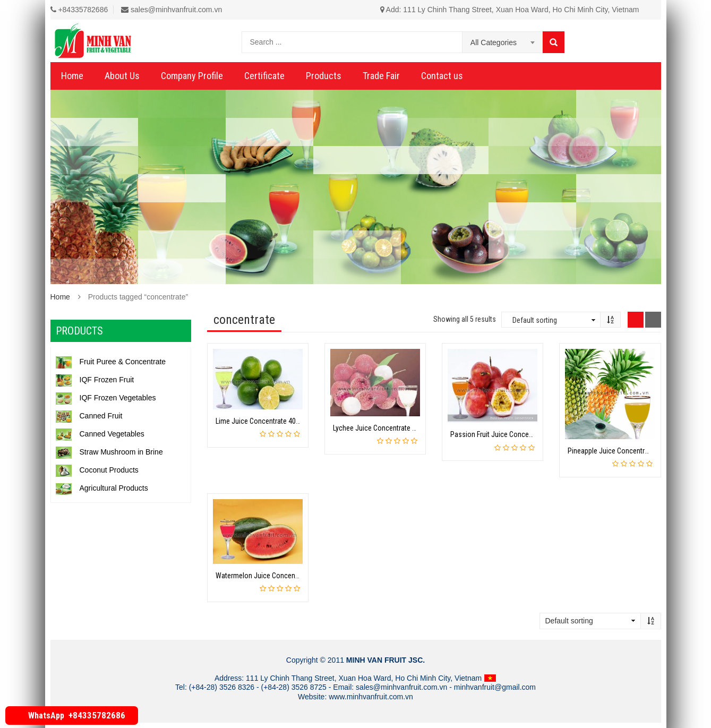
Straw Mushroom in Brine (109, 452)
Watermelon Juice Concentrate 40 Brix (273, 576)
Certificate (264, 76)
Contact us (442, 76)
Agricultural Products (102, 488)
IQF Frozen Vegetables (106, 398)
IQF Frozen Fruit (95, 380)
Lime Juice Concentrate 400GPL (263, 421)
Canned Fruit (89, 416)
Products (324, 76)
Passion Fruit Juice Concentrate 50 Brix (509, 434)
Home (72, 76)
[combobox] (503, 42)
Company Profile (192, 76)
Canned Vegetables (100, 434)
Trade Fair (381, 76)
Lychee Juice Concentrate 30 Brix (382, 428)
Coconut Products (97, 470)
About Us (122, 76)
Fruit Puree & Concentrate (111, 362)
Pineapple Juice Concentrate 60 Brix (622, 451)
